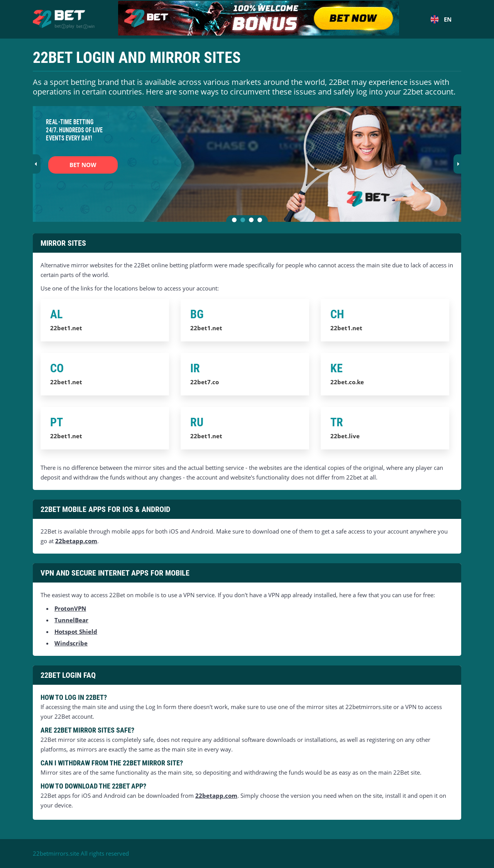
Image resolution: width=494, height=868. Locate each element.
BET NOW (83, 165)
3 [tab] (253, 221)
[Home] (64, 19)
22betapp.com (76, 541)
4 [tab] (261, 221)
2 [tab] (244, 221)
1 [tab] (236, 221)
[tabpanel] (247, 164)
